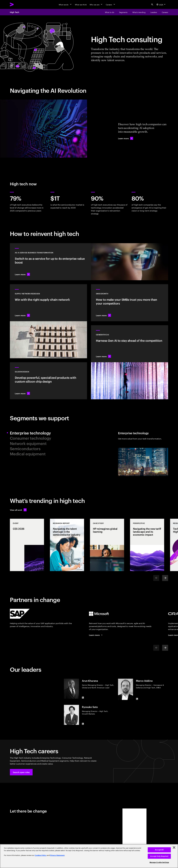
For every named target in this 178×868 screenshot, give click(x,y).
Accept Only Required (159, 856)
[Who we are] (96, 4)
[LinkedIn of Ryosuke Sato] (83, 724)
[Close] (174, 847)
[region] (89, 856)
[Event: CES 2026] (27, 545)
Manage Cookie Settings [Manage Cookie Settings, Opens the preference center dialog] (159, 862)
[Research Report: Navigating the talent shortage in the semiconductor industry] (67, 545)
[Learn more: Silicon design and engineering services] (48, 381)
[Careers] (111, 4)
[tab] (48, 433)
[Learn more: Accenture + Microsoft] (96, 635)
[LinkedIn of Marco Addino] (137, 699)
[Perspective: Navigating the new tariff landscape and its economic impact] (147, 545)
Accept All (159, 850)
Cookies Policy (41, 855)
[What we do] (65, 4)
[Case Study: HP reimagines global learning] (107, 545)
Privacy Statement (57, 855)
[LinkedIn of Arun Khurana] (83, 698)
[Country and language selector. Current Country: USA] (161, 4)
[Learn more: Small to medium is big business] (130, 303)
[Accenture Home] (17, 4)
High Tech (15, 12)
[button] (21, 772)
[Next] (165, 578)
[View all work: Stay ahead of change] (18, 510)
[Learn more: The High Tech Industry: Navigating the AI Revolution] (126, 138)
